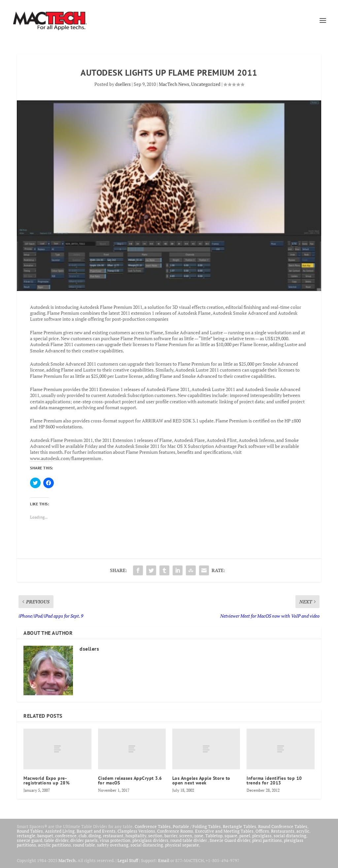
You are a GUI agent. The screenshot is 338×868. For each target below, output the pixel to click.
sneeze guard (30, 840)
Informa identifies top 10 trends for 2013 (274, 780)
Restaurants (283, 831)
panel (245, 836)
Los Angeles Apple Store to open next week (201, 780)
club (83, 836)
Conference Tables (153, 826)
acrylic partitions (54, 845)
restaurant (113, 836)
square (231, 836)
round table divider (189, 840)
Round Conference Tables (283, 826)
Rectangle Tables (239, 826)
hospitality (136, 836)
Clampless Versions (136, 831)
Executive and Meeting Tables (224, 831)
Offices (262, 831)
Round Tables (30, 831)
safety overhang (113, 845)
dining (95, 836)
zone (199, 836)
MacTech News (174, 84)
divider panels (84, 840)
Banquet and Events (96, 831)
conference (66, 836)
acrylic (303, 831)
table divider (56, 840)
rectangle (26, 836)
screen (186, 836)
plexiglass (262, 836)
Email (164, 860)
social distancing (290, 836)
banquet (45, 836)
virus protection (115, 840)
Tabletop (214, 836)
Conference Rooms (175, 831)
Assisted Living (60, 831)
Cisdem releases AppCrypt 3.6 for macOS (130, 780)
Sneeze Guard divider (230, 840)
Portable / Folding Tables (197, 826)
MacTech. (68, 860)
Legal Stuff (128, 860)
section (155, 836)
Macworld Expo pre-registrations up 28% (47, 780)
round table (84, 845)
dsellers (123, 84)
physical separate (182, 845)
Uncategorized (206, 84)
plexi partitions (267, 840)
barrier (171, 836)
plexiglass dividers (150, 840)
